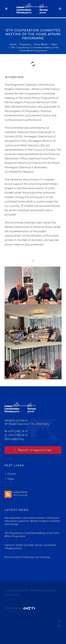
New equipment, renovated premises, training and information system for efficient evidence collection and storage (32, 521)
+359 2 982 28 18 (17, 435)
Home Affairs (41, 44)
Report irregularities (33, 450)
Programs (25, 44)
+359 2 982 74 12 (17, 431)
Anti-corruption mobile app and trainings (27, 557)
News (54, 44)
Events (12, 474)
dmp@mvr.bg (15, 439)
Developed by (20, 608)
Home (13, 44)
